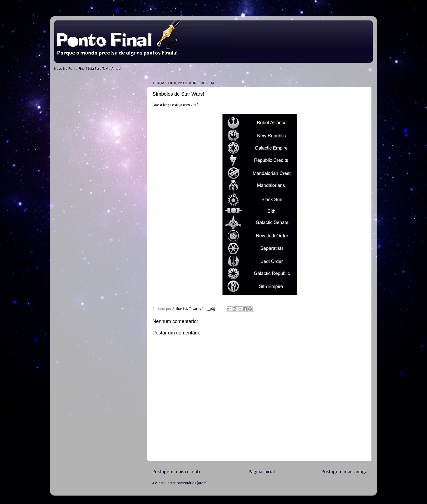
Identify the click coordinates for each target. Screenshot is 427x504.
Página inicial (262, 472)
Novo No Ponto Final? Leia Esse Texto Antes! (88, 69)
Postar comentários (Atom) (187, 483)
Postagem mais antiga (344, 472)
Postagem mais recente (177, 472)
